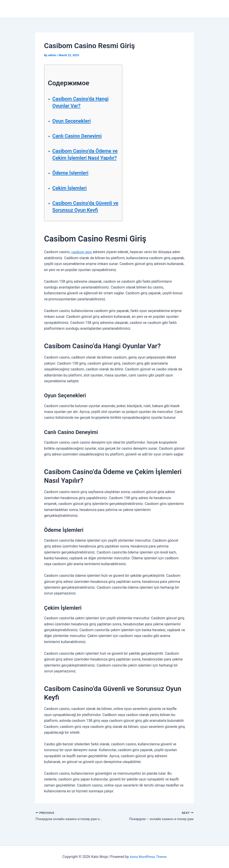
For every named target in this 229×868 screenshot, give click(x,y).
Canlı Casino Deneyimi (79, 136)
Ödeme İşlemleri (72, 180)
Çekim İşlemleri (71, 195)
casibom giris (82, 259)
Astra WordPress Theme (148, 857)
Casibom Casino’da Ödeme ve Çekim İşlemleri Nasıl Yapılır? (85, 158)
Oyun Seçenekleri (73, 121)
